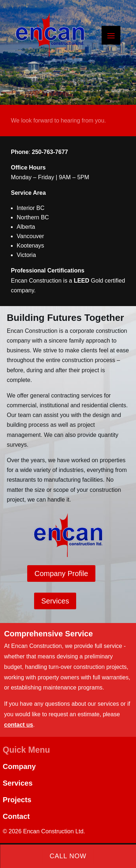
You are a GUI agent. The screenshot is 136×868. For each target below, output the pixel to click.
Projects (17, 800)
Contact (16, 816)
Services (55, 601)
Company (19, 766)
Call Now (68, 856)
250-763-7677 (50, 152)
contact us (18, 725)
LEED (81, 281)
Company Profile (61, 573)
